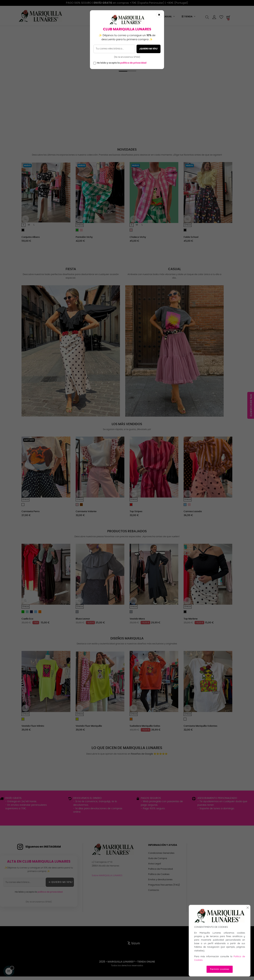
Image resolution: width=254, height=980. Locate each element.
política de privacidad (133, 63)
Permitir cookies (220, 969)
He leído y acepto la (122, 63)
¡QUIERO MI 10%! (149, 49)
